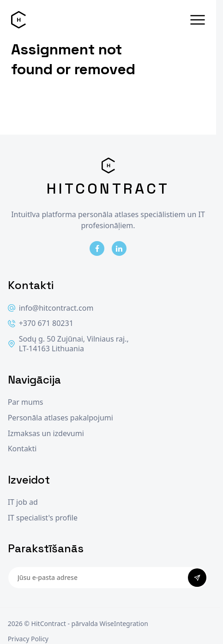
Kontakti (22, 449)
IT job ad (23, 502)
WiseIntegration (124, 623)
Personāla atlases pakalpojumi (60, 418)
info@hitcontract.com (51, 308)
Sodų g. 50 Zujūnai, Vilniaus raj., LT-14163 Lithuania (68, 344)
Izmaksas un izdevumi (46, 434)
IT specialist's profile (43, 518)
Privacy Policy (28, 639)
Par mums (26, 402)
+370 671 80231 (41, 323)
